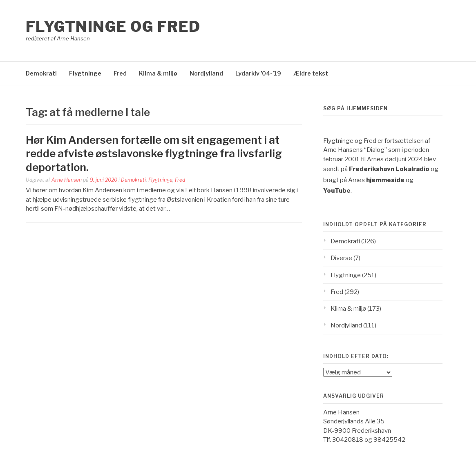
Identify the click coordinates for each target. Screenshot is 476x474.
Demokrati (41, 73)
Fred (120, 73)
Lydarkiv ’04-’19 (258, 73)
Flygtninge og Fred (113, 27)
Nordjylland (206, 73)
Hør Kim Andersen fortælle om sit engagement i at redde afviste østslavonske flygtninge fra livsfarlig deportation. (154, 154)
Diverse (341, 258)
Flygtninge (85, 73)
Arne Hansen (67, 180)
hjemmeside (385, 180)
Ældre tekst (311, 73)
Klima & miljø (158, 73)
